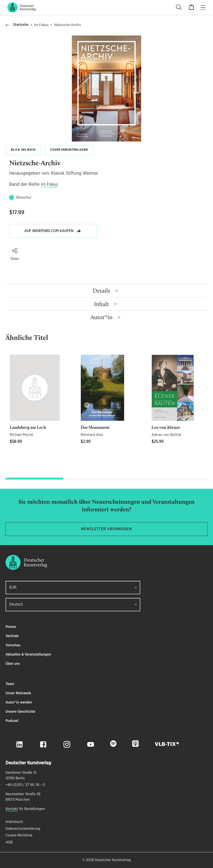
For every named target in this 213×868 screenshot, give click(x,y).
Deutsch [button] (16, 605)
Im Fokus (41, 25)
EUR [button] (13, 587)
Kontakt (12, 809)
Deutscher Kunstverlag (113, 860)
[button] (15, 251)
